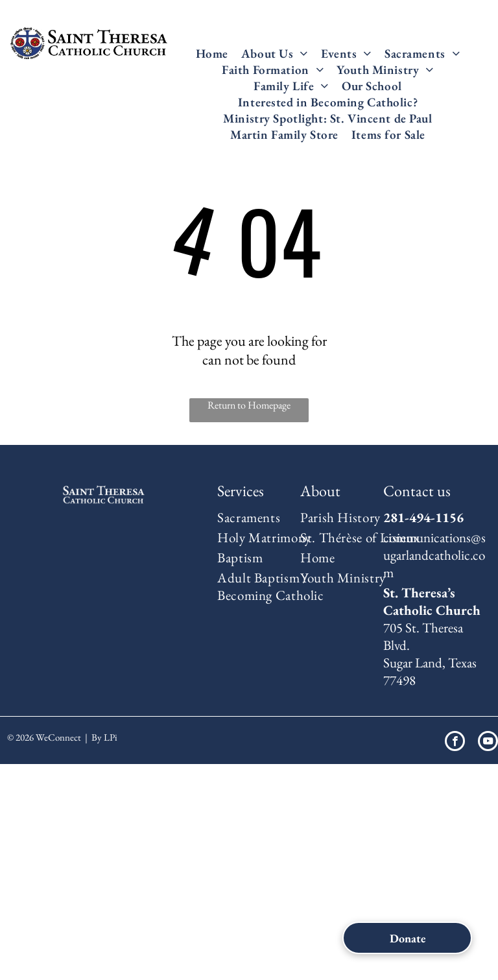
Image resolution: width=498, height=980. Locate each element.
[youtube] (488, 743)
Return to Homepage (249, 405)
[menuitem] (212, 54)
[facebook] (455, 743)
